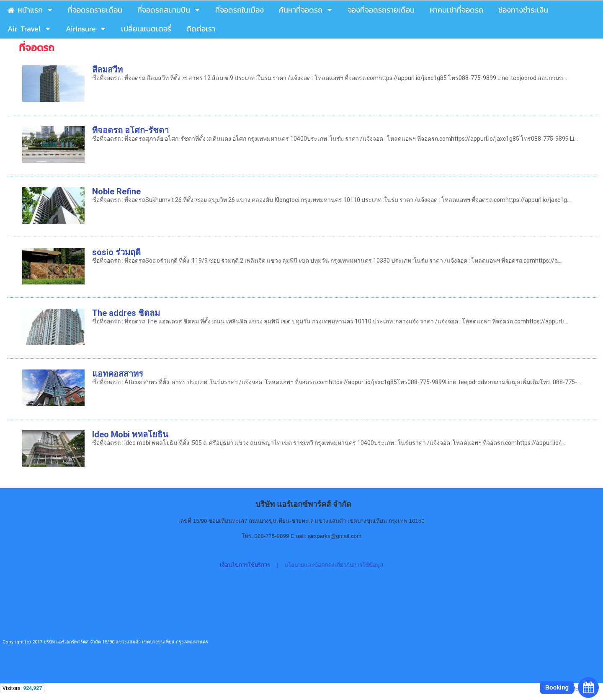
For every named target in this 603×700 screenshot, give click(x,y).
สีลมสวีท (107, 70)
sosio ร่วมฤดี (116, 252)
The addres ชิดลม (126, 313)
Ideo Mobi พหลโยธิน (130, 434)
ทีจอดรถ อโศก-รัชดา (130, 130)
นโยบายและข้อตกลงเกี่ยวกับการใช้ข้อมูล (334, 565)
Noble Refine (116, 191)
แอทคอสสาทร (118, 374)
